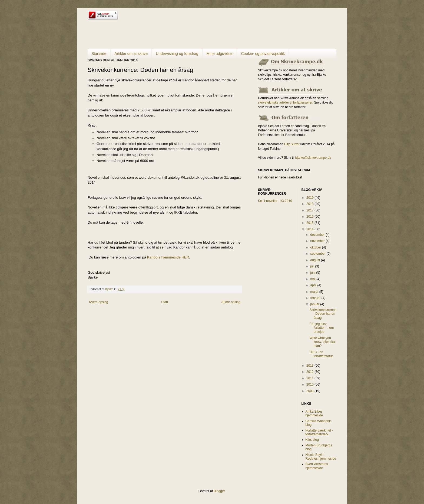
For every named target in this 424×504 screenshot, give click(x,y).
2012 (310, 372)
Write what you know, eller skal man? (322, 342)
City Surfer (292, 144)
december (318, 235)
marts (315, 292)
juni (313, 273)
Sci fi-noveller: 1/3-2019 (275, 201)
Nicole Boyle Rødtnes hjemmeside (321, 457)
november (318, 241)
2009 (310, 391)
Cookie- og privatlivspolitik (263, 54)
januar (315, 304)
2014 (310, 229)
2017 (310, 210)
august (315, 260)
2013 (310, 366)
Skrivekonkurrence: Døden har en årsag (323, 314)
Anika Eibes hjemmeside (314, 413)
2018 (310, 204)
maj (313, 279)
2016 (310, 217)
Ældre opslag (231, 302)
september (318, 254)
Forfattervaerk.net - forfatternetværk (319, 432)
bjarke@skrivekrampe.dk (313, 158)
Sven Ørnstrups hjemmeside (317, 466)
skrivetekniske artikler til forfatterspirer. (286, 102)
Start (165, 302)
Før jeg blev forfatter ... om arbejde (322, 328)
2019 (310, 198)
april (314, 285)
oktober (316, 247)
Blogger (219, 491)
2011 (310, 378)
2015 (310, 223)
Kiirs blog (312, 440)
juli (313, 266)
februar (316, 298)
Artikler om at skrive (131, 54)
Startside (99, 54)
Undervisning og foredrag (177, 54)
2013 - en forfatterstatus (321, 354)
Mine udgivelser (220, 54)
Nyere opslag (99, 302)
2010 (310, 384)
